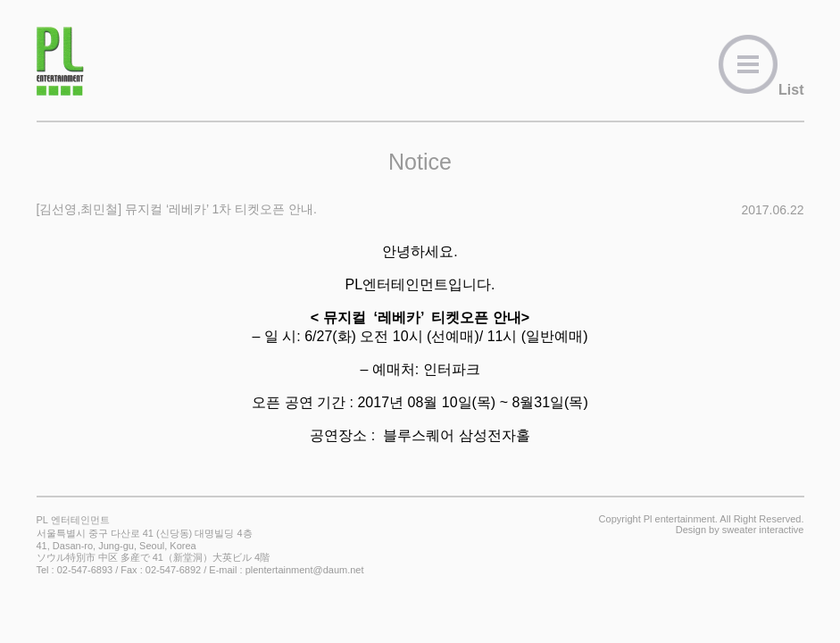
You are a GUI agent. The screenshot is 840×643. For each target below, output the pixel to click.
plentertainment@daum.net (305, 570)
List (761, 90)
